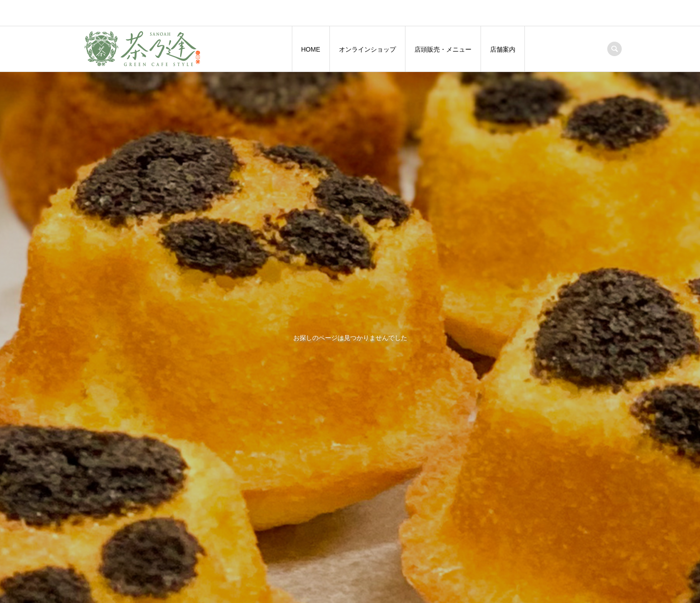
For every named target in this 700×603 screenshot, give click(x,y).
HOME (311, 49)
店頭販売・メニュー (443, 49)
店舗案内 (503, 49)
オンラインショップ (367, 49)
